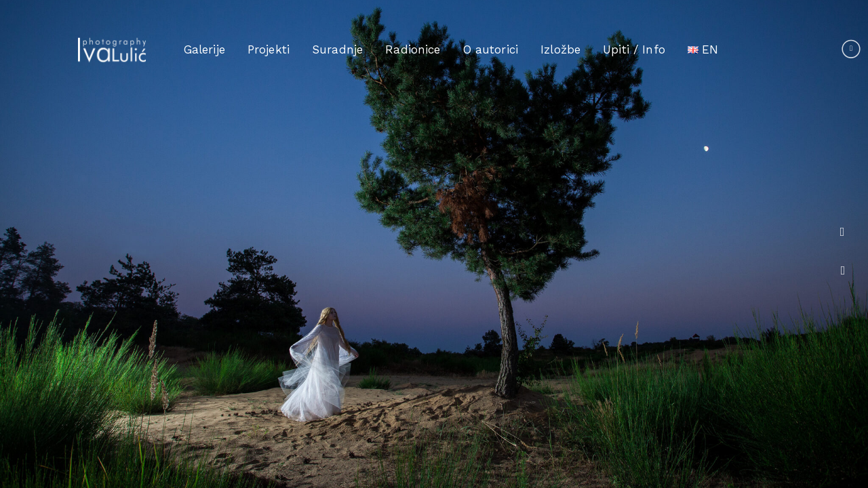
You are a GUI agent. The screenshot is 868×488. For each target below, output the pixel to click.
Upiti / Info (634, 49)
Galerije (204, 49)
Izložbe (560, 49)
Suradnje (337, 49)
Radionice (413, 49)
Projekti (269, 49)
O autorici (491, 49)
